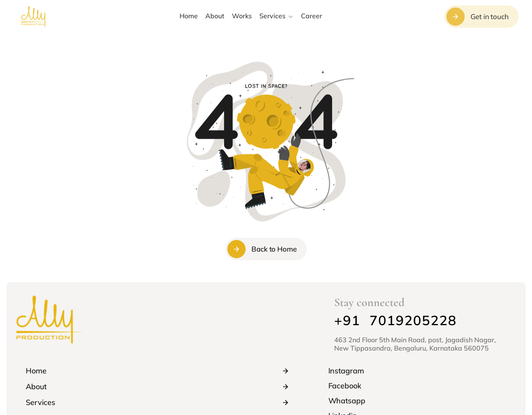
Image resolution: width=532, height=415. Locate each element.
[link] (417, 371)
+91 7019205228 (395, 320)
